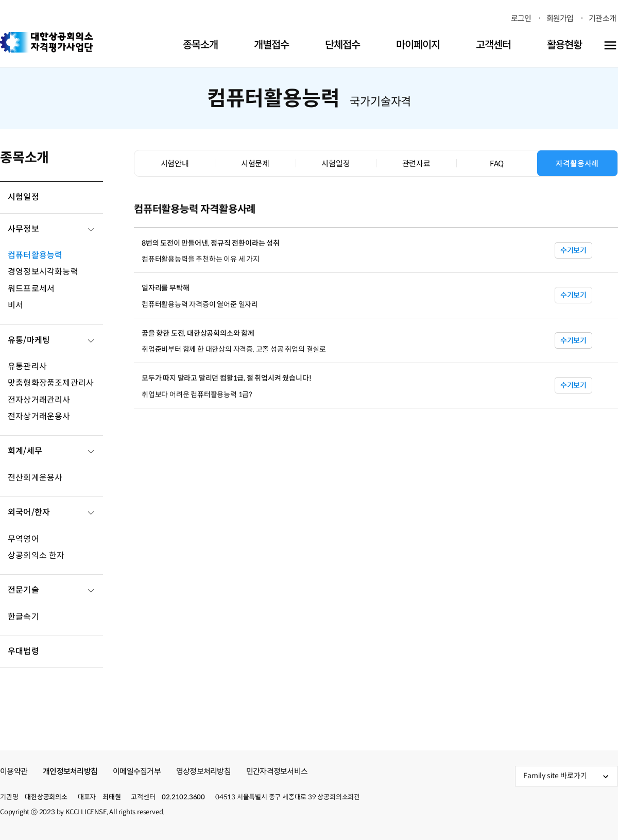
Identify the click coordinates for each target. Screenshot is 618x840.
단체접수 (342, 45)
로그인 (521, 18)
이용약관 (14, 771)
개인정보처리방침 (70, 771)
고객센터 (493, 45)
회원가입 (560, 18)
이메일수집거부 (137, 771)
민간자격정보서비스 (277, 771)
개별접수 (271, 45)
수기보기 (573, 250)
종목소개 (200, 45)
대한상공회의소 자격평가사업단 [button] (46, 42)
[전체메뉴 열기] (610, 45)
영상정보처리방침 (203, 771)
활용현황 (564, 45)
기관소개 (602, 18)
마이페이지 (418, 45)
